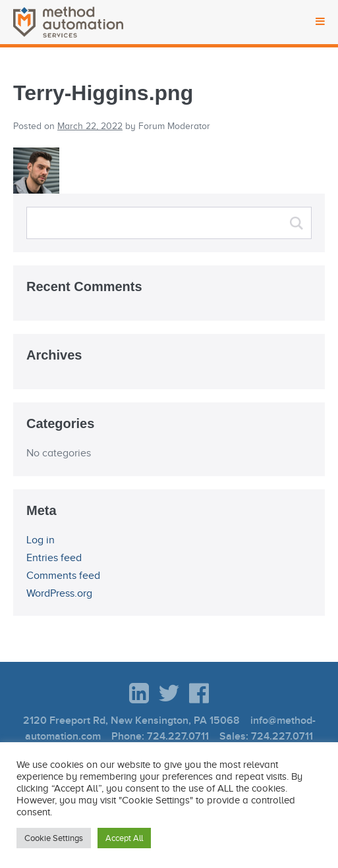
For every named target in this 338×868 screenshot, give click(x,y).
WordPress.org (59, 593)
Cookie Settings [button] (54, 838)
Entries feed (54, 558)
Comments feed (63, 576)
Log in (41, 540)
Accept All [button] (124, 838)
